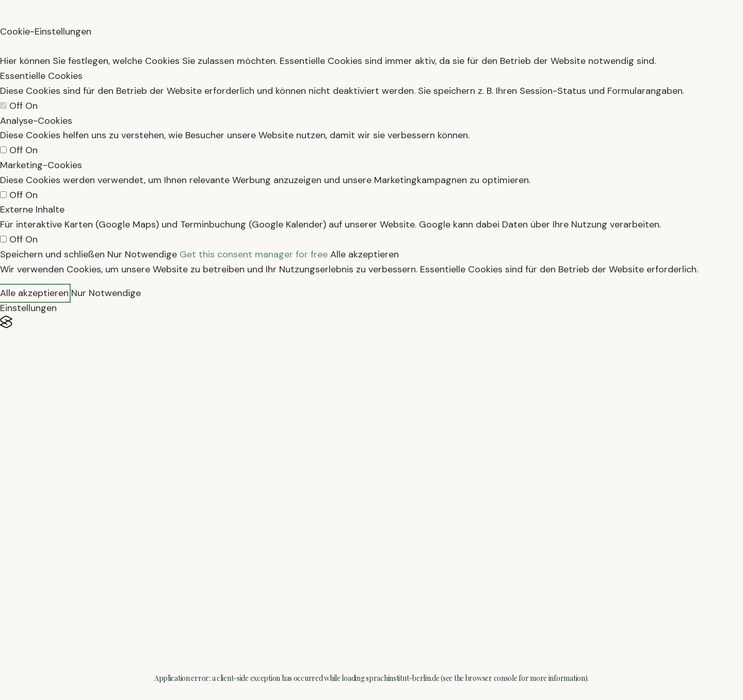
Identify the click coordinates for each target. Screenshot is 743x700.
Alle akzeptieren (365, 254)
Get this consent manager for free (254, 254)
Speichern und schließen (52, 254)
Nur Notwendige (142, 254)
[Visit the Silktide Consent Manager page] (372, 322)
